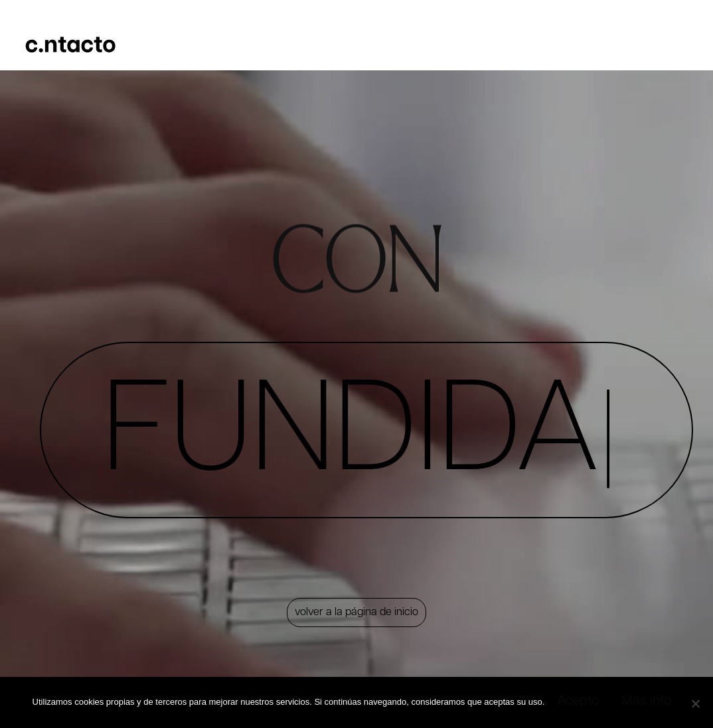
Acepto (577, 703)
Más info (651, 703)
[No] (692, 702)
